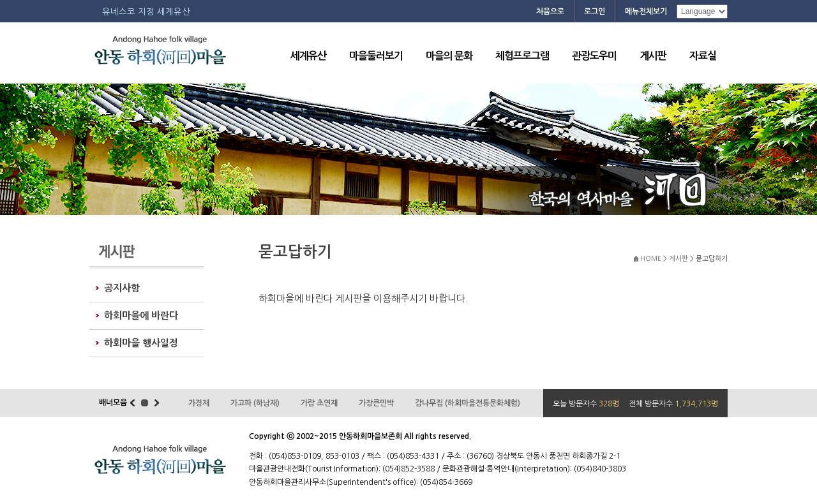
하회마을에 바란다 (141, 315)
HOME (651, 259)
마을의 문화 (449, 56)
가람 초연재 (319, 403)
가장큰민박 (376, 403)
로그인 (595, 11)
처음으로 (550, 11)
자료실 (703, 56)
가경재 (199, 403)
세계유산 (308, 56)
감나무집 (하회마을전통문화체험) (468, 403)
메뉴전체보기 (646, 11)
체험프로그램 (522, 56)
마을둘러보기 (376, 56)
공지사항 (122, 288)
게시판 (653, 56)
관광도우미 (594, 56)
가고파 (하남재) (255, 403)
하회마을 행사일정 (141, 343)
